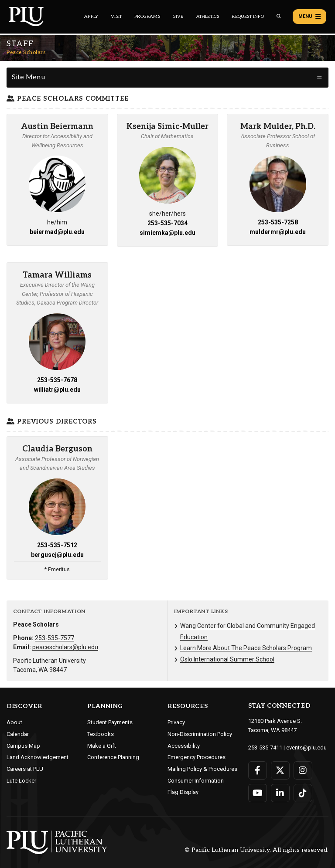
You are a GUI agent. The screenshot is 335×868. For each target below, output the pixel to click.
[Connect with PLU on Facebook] (258, 770)
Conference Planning (113, 757)
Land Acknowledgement (38, 757)
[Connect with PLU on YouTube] (258, 793)
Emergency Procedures (197, 757)
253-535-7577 (55, 638)
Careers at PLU (25, 769)
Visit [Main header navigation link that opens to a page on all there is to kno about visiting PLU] (116, 17)
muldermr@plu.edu (278, 232)
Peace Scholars (26, 53)
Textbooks (101, 734)
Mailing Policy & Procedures (202, 769)
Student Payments (110, 722)
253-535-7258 (278, 222)
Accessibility (184, 746)
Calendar (18, 734)
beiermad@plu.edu (57, 232)
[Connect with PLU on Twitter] (280, 770)
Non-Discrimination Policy (200, 734)
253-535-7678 (57, 380)
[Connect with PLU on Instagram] (303, 770)
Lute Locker (21, 781)
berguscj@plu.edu (57, 555)
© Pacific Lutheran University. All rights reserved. (256, 850)
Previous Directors (52, 422)
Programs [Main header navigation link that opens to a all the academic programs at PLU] (147, 17)
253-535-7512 (57, 545)
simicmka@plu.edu (167, 233)
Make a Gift (102, 746)
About (14, 722)
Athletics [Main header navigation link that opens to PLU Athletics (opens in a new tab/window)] (208, 17)
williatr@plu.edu (57, 390)
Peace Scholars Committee (68, 99)
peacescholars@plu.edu (65, 647)
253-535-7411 (265, 748)
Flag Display (183, 792)
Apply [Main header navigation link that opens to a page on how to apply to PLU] (91, 17)
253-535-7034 (167, 223)
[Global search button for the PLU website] (279, 16)
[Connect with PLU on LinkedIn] (280, 793)
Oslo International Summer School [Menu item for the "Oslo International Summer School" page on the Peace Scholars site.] (227, 659)
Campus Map (23, 746)
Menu (309, 17)
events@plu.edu (306, 748)
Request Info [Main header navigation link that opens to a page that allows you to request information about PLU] (248, 17)
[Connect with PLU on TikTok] (303, 793)
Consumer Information (196, 781)
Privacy (176, 722)
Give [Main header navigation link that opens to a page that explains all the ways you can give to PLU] (178, 17)
